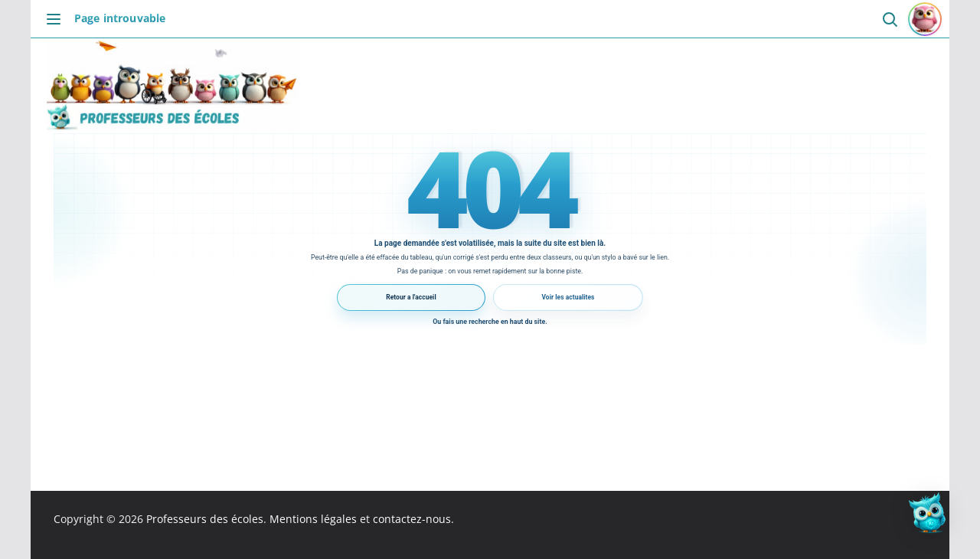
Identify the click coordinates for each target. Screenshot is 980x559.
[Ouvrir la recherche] (889, 19)
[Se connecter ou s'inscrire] (925, 19)
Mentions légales (313, 519)
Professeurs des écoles (205, 519)
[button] (933, 512)
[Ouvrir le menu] (57, 19)
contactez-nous (412, 519)
